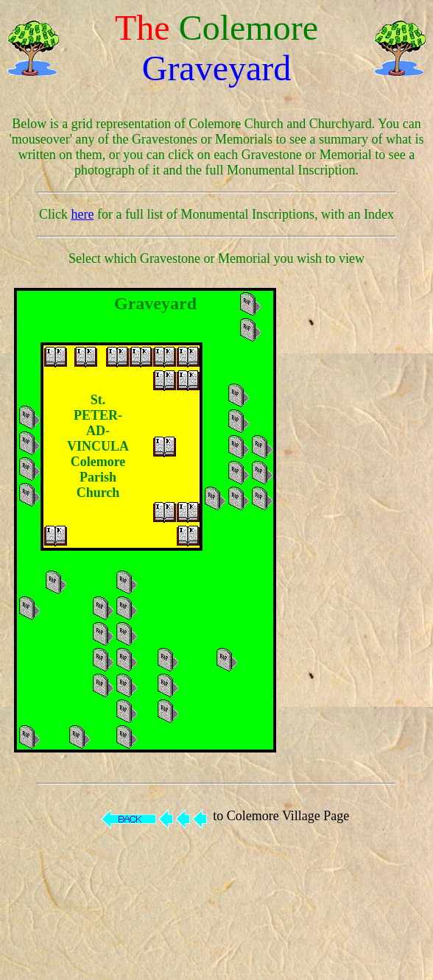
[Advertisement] (366, 521)
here (83, 214)
